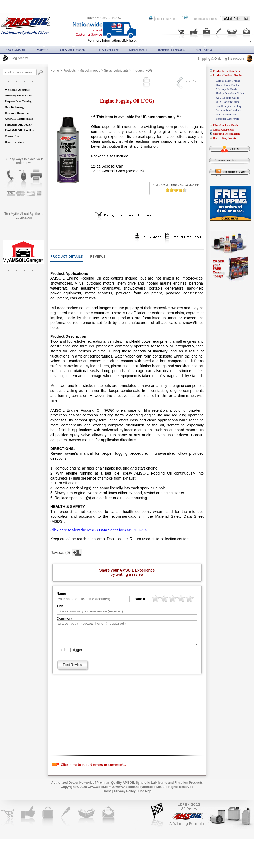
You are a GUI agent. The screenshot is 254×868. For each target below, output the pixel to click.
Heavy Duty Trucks (227, 85)
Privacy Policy (125, 796)
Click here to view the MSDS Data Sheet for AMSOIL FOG (99, 530)
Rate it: (140, 599)
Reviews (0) (66, 552)
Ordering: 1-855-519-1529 (104, 18)
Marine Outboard (226, 114)
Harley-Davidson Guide (230, 93)
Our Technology (15, 107)
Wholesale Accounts (17, 90)
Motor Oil (43, 50)
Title (60, 606)
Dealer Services (14, 142)
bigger (77, 655)
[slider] (176, 190)
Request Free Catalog (18, 101)
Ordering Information (19, 95)
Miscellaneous (90, 71)
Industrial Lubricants (171, 50)
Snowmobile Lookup (228, 110)
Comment (65, 618)
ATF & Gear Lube (107, 50)
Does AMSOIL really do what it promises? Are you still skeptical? (24, 217)
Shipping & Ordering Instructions (225, 59)
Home (55, 71)
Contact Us (12, 136)
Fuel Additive (204, 50)
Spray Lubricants (116, 71)
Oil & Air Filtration (72, 50)
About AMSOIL (16, 50)
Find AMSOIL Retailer (19, 130)
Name (61, 594)
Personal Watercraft (227, 119)
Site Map (145, 796)
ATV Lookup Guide (228, 98)
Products (69, 71)
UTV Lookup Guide (228, 102)
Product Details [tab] (67, 257)
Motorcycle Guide (226, 89)
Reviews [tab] (98, 257)
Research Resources (17, 113)
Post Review (72, 669)
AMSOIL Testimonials (19, 119)
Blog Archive (16, 58)
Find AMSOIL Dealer (18, 124)
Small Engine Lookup (229, 106)
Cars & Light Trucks (228, 81)
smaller (63, 655)
